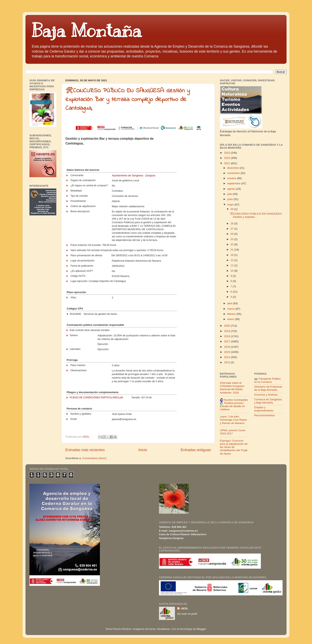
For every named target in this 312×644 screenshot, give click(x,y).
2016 (227, 347)
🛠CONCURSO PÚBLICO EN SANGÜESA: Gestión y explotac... (256, 215)
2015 (227, 352)
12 (232, 260)
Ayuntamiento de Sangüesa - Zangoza (134, 175)
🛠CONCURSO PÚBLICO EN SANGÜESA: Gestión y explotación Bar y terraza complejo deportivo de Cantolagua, (128, 100)
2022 (227, 158)
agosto (232, 189)
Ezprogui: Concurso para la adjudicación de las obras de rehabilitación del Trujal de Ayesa (234, 447)
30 (232, 209)
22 (232, 244)
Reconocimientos (265, 415)
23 (232, 239)
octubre (232, 178)
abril (230, 303)
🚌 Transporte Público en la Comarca (268, 380)
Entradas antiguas (196, 450)
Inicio (143, 450)
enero (231, 319)
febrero (232, 314)
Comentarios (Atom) (94, 458)
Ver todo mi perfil (187, 614)
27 (232, 229)
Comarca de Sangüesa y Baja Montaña (268, 401)
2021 (227, 163)
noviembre (234, 173)
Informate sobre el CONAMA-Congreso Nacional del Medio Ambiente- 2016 (232, 388)
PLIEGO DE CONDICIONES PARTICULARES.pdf (96, 398)
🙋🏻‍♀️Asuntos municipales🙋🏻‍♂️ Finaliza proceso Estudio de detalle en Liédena (234, 405)
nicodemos (163, 629)
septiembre (234, 183)
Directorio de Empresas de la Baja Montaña (268, 388)
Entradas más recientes (85, 450)
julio (230, 194)
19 (232, 255)
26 (232, 234)
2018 (227, 336)
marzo (231, 309)
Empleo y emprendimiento (264, 409)
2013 (227, 362)
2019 (227, 331)
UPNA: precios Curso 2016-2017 (233, 432)
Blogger (201, 629)
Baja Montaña (86, 31)
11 (232, 265)
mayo (231, 205)
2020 (227, 326)
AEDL (185, 608)
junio (230, 199)
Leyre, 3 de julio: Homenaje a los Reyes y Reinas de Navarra (233, 420)
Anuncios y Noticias (266, 395)
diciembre (233, 168)
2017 (227, 341)
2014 (227, 357)
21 (232, 250)
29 (232, 223)
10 (232, 271)
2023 (227, 153)
